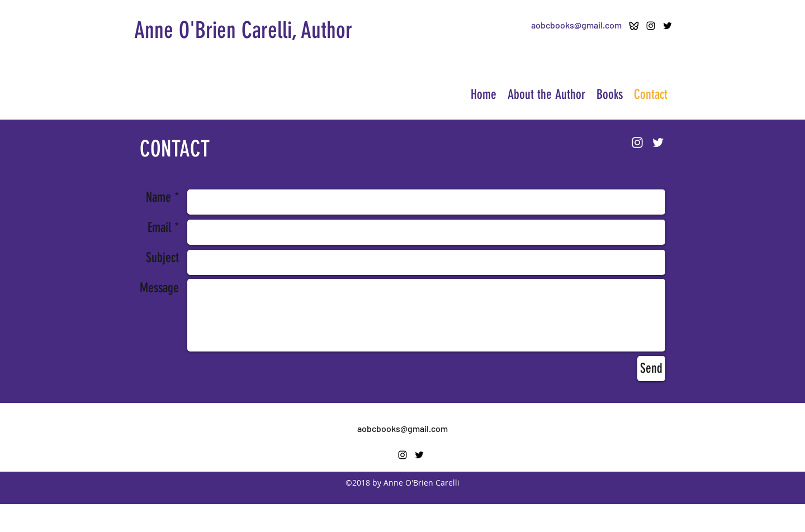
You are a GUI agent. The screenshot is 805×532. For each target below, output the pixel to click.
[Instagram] (651, 26)
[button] (610, 95)
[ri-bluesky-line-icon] (634, 26)
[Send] (651, 369)
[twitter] (667, 26)
